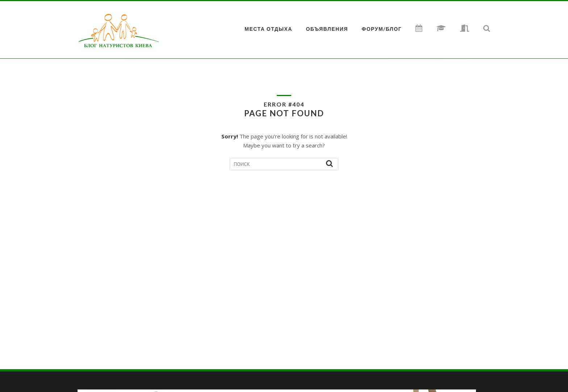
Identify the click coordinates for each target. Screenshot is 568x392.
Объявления (327, 29)
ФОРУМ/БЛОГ (382, 29)
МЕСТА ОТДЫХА (268, 29)
